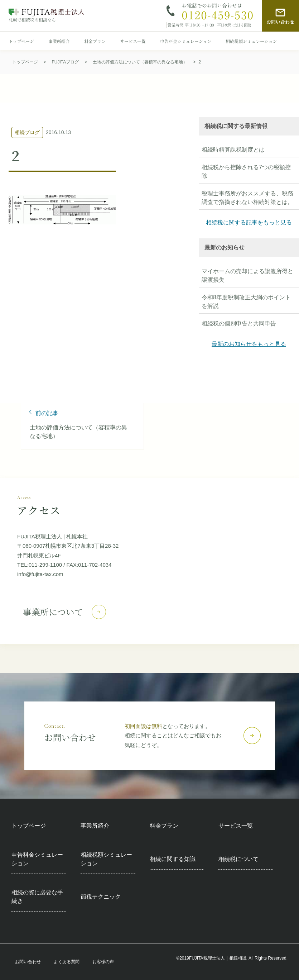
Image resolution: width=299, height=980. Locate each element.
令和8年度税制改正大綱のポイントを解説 (246, 302)
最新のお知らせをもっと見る (249, 344)
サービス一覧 (133, 41)
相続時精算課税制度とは (233, 150)
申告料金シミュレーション (186, 41)
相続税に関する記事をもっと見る (249, 222)
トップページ (21, 41)
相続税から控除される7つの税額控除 (246, 172)
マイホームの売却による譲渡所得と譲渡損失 (247, 275)
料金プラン (95, 41)
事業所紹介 (59, 41)
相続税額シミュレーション (251, 41)
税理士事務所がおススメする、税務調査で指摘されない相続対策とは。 (247, 198)
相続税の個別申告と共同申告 (239, 324)
